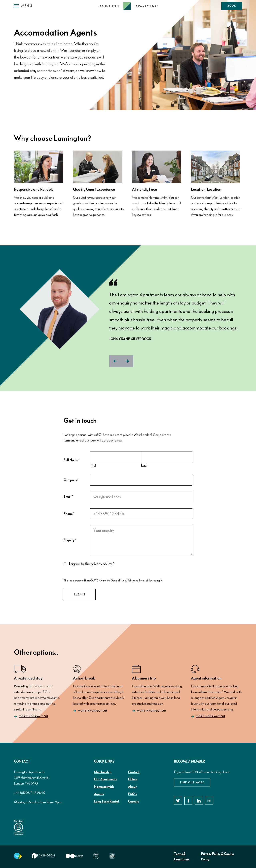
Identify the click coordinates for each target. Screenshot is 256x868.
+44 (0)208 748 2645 (29, 793)
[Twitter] (178, 801)
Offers (132, 779)
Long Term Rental (106, 802)
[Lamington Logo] (128, 6)
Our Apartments (105, 779)
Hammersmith (104, 787)
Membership (103, 772)
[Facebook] (188, 801)
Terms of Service (147, 581)
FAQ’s (132, 794)
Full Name (71, 460)
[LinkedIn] (199, 801)
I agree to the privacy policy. (92, 564)
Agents (99, 794)
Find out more (192, 783)
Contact (134, 772)
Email (68, 497)
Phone (69, 514)
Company (71, 480)
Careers (133, 802)
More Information (33, 716)
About (132, 787)
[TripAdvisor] (209, 801)
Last (144, 465)
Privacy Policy (126, 581)
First (93, 465)
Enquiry (70, 540)
